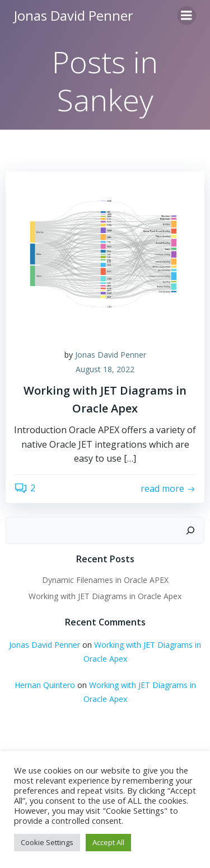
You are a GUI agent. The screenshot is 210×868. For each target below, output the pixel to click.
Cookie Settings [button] (47, 842)
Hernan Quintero (45, 685)
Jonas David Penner (111, 355)
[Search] (190, 530)
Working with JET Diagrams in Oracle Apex (105, 596)
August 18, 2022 (105, 369)
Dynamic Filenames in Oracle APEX (105, 580)
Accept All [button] (108, 842)
